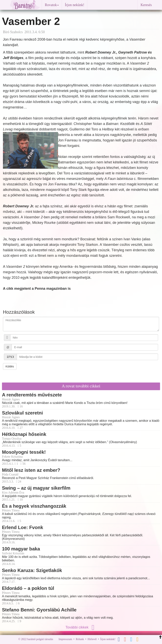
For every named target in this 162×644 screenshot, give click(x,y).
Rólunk (80, 639)
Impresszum (65, 639)
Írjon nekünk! (75, 5)
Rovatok (52, 5)
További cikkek (81, 627)
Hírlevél (92, 639)
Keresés (146, 5)
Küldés (10, 366)
